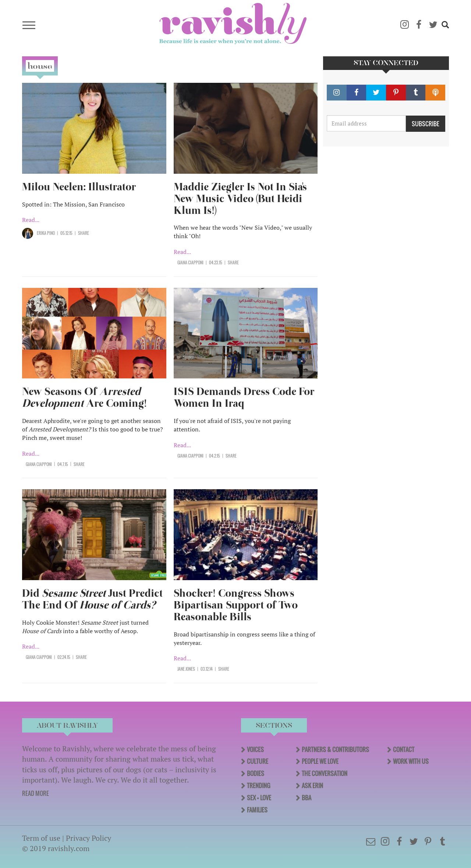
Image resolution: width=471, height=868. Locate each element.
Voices (255, 749)
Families (257, 810)
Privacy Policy (88, 838)
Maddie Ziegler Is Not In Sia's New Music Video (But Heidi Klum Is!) (240, 199)
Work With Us (411, 761)
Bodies (256, 773)
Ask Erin (312, 786)
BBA (307, 798)
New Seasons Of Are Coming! (84, 397)
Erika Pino (46, 233)
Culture (258, 761)
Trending (258, 786)
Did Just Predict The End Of (92, 599)
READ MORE (36, 793)
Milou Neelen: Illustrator (80, 187)
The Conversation (325, 773)
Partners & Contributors (335, 749)
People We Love (320, 761)
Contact (404, 749)
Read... (31, 220)
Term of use (41, 838)
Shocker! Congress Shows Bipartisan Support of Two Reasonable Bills (236, 605)
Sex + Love (259, 798)
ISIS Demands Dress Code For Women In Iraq (244, 397)
